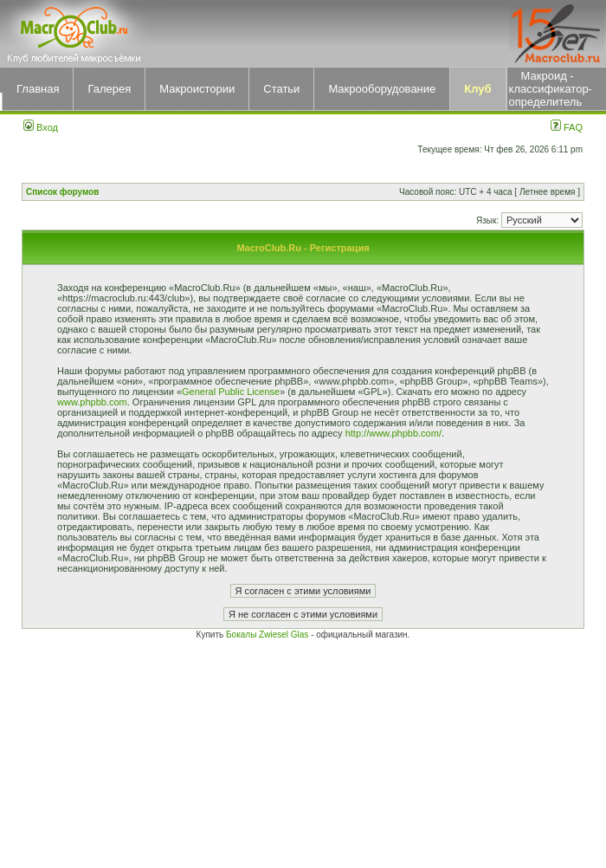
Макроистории (197, 89)
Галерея (109, 89)
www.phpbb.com (92, 402)
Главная (38, 89)
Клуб (477, 89)
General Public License (231, 392)
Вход (41, 127)
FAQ (567, 127)
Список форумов (63, 192)
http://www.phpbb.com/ (393, 433)
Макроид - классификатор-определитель (551, 89)
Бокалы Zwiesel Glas (268, 635)
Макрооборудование (382, 89)
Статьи (281, 89)
